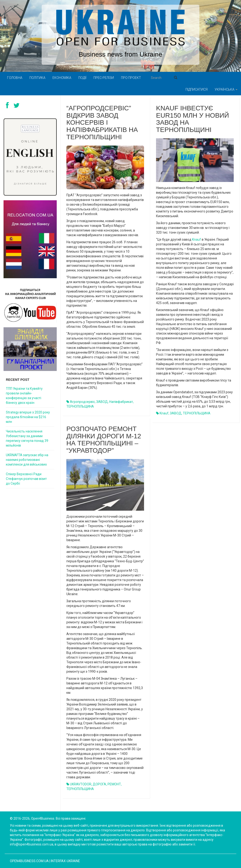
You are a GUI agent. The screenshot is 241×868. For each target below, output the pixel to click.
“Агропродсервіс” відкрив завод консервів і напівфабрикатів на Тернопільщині (102, 123)
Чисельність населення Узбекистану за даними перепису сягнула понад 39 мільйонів (27, 438)
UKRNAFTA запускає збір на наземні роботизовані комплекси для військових (27, 460)
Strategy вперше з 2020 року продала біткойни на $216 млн (28, 417)
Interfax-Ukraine (65, 861)
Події (82, 78)
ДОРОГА (99, 784)
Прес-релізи (104, 78)
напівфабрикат (121, 402)
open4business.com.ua (29, 861)
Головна (15, 78)
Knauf (197, 239)
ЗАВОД (102, 402)
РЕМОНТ (114, 784)
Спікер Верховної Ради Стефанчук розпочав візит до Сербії (26, 479)
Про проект (131, 78)
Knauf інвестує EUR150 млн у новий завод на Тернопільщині (193, 119)
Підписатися (197, 89)
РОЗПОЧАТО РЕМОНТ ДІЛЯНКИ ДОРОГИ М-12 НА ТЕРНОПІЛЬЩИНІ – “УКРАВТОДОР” (104, 440)
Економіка (62, 78)
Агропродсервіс (82, 402)
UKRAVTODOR (81, 784)
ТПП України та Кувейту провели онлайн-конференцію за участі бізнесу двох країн (24, 396)
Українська (226, 89)
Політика (37, 78)
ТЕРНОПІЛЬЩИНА (80, 406)
